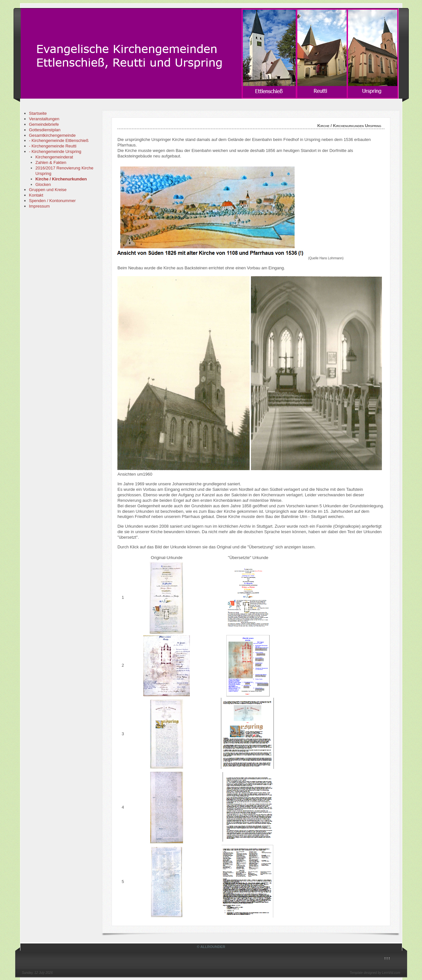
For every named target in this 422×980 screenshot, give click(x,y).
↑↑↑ (387, 958)
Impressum (39, 206)
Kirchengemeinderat (54, 157)
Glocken (43, 184)
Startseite (38, 113)
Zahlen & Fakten (51, 162)
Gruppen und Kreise (48, 190)
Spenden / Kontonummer (53, 201)
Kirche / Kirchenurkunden (61, 179)
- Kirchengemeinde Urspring (55, 151)
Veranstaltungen (44, 119)
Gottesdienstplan (45, 130)
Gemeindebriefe (44, 124)
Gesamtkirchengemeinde (53, 135)
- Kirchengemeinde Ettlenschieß (59, 140)
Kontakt (36, 195)
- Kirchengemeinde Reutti (53, 146)
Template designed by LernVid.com (375, 973)
